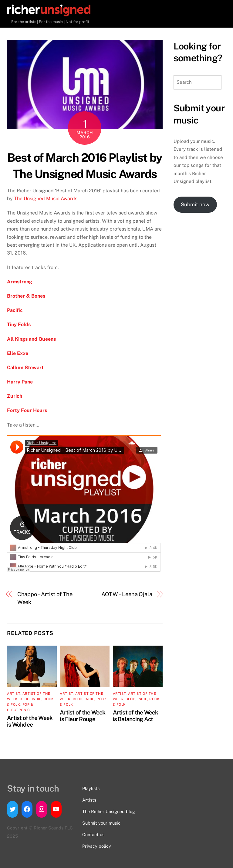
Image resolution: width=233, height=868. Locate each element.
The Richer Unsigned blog (109, 811)
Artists (89, 800)
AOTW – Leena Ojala (127, 594)
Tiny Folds (19, 324)
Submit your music (101, 823)
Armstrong (20, 282)
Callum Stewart (26, 368)
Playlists (91, 788)
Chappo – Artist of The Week (45, 598)
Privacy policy (97, 846)
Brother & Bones (26, 296)
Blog (25, 699)
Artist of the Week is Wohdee (30, 721)
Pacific (15, 310)
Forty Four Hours (27, 410)
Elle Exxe (18, 353)
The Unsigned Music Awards (46, 199)
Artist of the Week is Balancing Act (136, 716)
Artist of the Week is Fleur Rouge (83, 716)
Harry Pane (20, 382)
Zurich (15, 396)
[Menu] (215, 11)
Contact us (93, 834)
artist (14, 694)
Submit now (195, 204)
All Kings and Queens (31, 339)
